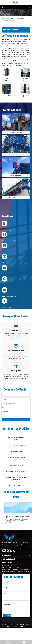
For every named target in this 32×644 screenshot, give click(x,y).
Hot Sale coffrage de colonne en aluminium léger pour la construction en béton (25, 79)
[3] (16, 187)
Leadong (17, 626)
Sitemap (22, 626)
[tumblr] (14, 551)
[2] (16, 165)
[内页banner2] (16, 13)
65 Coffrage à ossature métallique (7, 96)
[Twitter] (8, 551)
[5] (16, 144)
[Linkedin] (5, 551)
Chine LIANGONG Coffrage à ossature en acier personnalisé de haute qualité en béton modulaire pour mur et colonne (7, 79)
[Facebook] (3, 551)
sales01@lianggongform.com (13, 567)
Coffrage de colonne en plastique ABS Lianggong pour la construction (25, 96)
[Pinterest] (11, 551)
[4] (16, 122)
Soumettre (16, 420)
